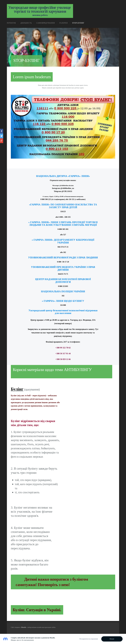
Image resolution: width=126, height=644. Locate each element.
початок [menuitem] (11, 23)
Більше (112, 639)
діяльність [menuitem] (26, 23)
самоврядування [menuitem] (46, 23)
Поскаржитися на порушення (89, 639)
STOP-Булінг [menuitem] (78, 23)
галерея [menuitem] (63, 23)
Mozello (24, 627)
